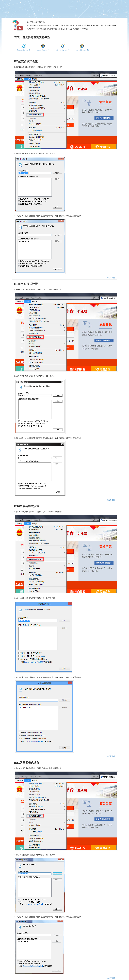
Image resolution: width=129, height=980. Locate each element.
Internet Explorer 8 (24, 47)
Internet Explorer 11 (82, 47)
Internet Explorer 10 (63, 47)
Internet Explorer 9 (43, 47)
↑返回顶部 (111, 278)
